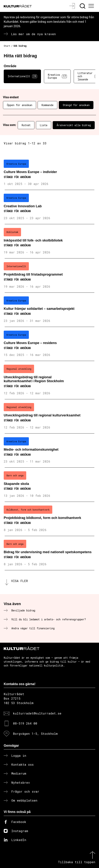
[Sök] (83, 6)
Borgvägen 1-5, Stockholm (35, 734)
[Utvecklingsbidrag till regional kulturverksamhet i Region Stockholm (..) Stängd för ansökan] (49, 380)
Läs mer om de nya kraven (33, 34)
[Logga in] (72, 6)
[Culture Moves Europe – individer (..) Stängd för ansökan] (49, 173)
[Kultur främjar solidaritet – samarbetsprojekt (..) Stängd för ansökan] (49, 310)
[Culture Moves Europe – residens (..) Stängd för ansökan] (49, 344)
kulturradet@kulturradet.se (37, 713)
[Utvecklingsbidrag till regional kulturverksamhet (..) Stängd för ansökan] (49, 416)
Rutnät (26, 125)
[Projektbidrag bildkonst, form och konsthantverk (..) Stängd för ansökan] (49, 519)
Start (7, 46)
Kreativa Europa (57, 76)
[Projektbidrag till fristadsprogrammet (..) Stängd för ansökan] (49, 276)
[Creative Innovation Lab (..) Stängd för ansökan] (49, 207)
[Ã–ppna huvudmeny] (92, 6)
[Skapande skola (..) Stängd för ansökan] (49, 485)
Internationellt (22, 76)
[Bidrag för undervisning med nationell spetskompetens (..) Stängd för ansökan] (49, 553)
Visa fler (20, 581)
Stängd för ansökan (76, 105)
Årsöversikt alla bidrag (74, 125)
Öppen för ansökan (20, 105)
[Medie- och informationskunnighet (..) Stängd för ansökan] (49, 451)
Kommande (47, 105)
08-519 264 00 (25, 723)
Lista (44, 125)
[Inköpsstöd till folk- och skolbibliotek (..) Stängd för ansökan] (49, 241)
